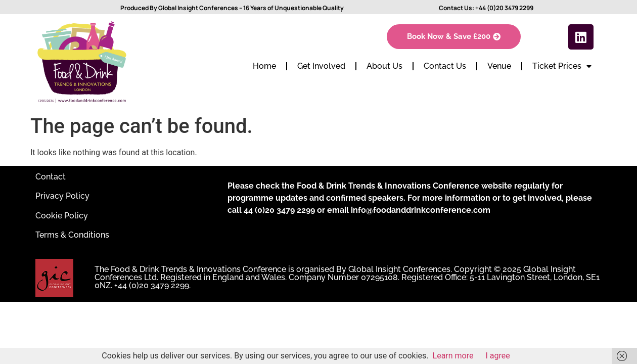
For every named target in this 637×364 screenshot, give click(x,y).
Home (264, 66)
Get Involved (321, 66)
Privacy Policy (62, 196)
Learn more (453, 356)
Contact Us (445, 66)
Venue (499, 66)
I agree (498, 356)
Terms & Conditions (72, 235)
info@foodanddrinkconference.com (421, 210)
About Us (384, 66)
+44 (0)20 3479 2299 (504, 8)
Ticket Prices (562, 66)
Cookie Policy (62, 216)
